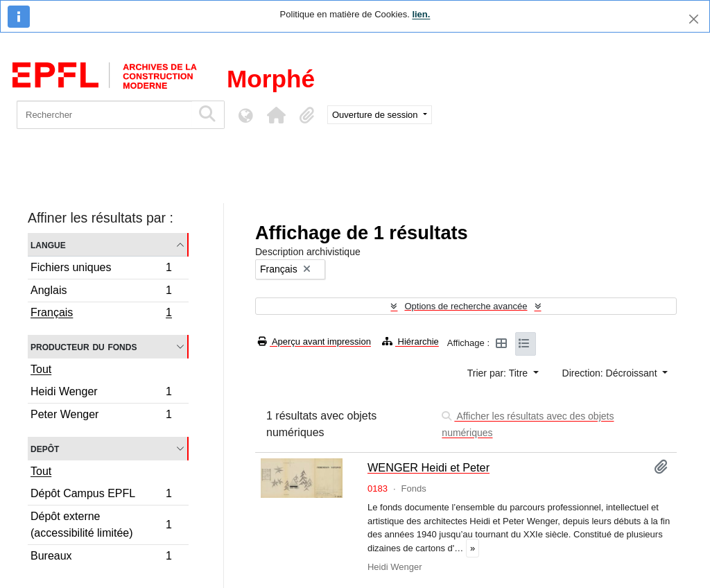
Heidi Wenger (101, 394)
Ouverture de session (376, 115)
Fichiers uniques (101, 269)
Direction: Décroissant (611, 373)
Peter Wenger (101, 416)
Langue (48, 244)
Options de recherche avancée (466, 306)
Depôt (45, 448)
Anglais (101, 292)
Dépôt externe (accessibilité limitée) (101, 525)
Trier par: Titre (499, 373)
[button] (276, 115)
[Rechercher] (104, 115)
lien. (421, 14)
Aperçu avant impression (314, 341)
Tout (41, 369)
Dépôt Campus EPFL (101, 495)
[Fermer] (694, 19)
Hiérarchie (410, 341)
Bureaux (101, 557)
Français (101, 314)
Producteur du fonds (84, 346)
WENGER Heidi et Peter (428, 467)
